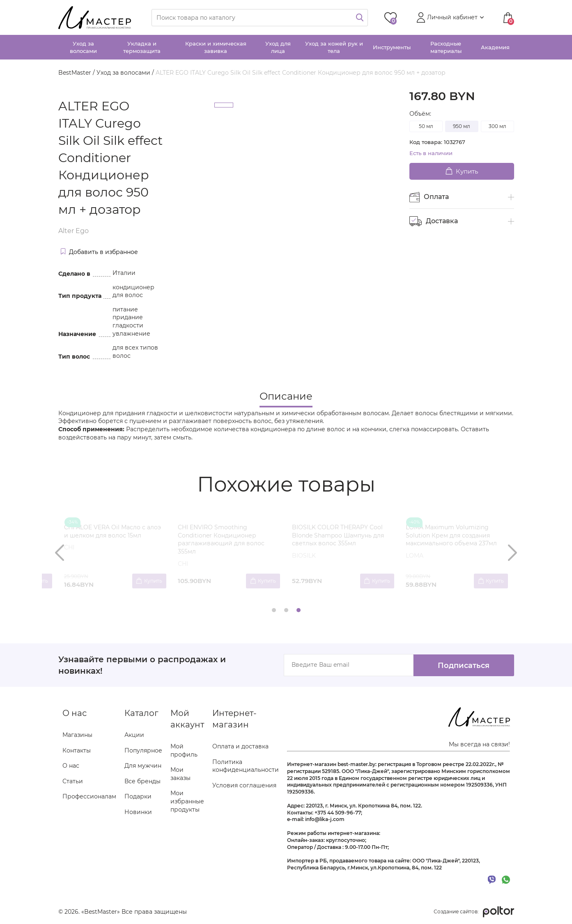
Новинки (138, 812)
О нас (71, 766)
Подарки (138, 797)
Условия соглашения (244, 785)
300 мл (497, 126)
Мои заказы (180, 774)
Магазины (77, 735)
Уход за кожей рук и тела (334, 47)
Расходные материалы (446, 47)
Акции (134, 735)
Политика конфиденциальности (246, 766)
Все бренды (142, 781)
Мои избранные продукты (187, 802)
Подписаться (463, 665)
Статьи (73, 781)
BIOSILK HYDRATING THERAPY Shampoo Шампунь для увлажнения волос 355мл (109, 535)
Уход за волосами (83, 47)
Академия (495, 47)
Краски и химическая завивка (216, 47)
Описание (286, 396)
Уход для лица (278, 47)
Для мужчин (143, 766)
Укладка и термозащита (142, 47)
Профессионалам (89, 797)
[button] (449, 18)
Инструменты (392, 47)
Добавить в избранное (99, 252)
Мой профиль (184, 751)
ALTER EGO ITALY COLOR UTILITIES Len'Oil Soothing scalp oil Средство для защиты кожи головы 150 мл (457, 539)
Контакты (77, 750)
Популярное (143, 750)
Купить (462, 171)
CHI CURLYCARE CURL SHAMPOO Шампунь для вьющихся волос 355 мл (227, 535)
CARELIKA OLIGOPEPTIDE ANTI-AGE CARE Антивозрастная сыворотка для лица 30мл (339, 535)
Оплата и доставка (240, 747)
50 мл (426, 126)
